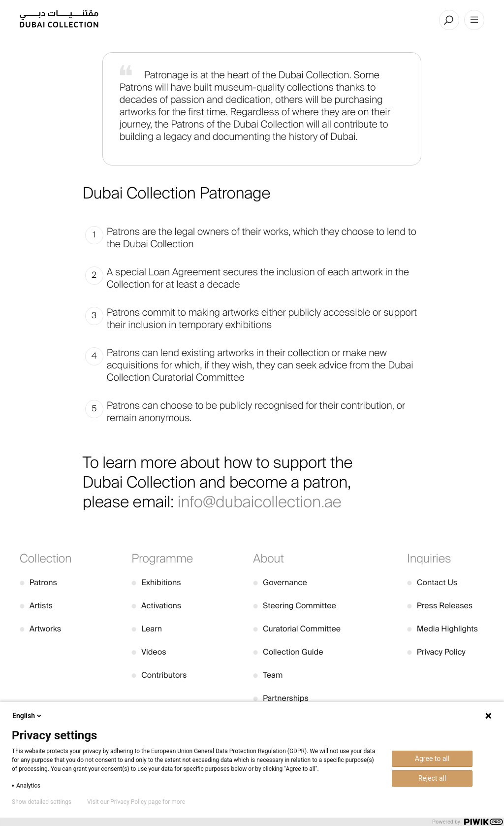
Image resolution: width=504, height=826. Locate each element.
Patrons (38, 582)
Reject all (432, 778)
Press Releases (440, 606)
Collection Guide (288, 652)
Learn (147, 629)
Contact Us (432, 582)
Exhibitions (156, 582)
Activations (156, 606)
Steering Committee (295, 606)
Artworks (40, 629)
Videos (149, 652)
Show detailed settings (42, 802)
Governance (280, 582)
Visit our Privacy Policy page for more (136, 802)
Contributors (159, 675)
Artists (36, 606)
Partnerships (281, 698)
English (28, 716)
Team (268, 675)
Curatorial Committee (297, 629)
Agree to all (432, 759)
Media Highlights (442, 629)
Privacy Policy (436, 652)
